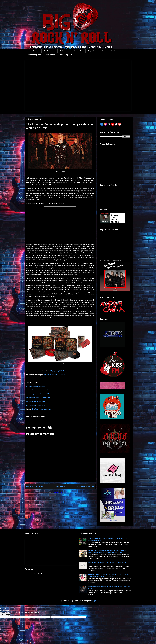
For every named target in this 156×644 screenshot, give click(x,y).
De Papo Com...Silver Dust (111, 260)
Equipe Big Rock (66, 55)
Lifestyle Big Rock (34, 55)
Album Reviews (33, 51)
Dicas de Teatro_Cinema (111, 51)
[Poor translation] (7, 615)
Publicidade (50, 55)
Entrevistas (78, 51)
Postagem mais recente (35, 487)
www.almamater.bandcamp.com (36, 405)
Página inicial (61, 487)
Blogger (94, 601)
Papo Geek (92, 51)
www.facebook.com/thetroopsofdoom (39, 390)
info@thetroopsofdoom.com (42, 409)
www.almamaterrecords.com (35, 402)
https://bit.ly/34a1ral (57, 371)
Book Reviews (49, 51)
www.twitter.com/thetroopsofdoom (38, 398)
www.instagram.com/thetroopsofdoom (39, 394)
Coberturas (64, 51)
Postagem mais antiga (85, 487)
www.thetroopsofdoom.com (36, 386)
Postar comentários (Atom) (63, 493)
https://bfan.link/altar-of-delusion (54, 375)
